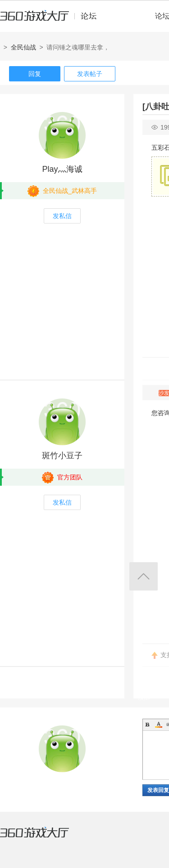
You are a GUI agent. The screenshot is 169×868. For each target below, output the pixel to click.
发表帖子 (90, 74)
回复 (35, 74)
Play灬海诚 (62, 169)
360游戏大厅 (44, 838)
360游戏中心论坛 (52, 20)
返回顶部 (144, 576)
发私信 (62, 216)
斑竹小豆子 (62, 456)
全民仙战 (23, 47)
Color (159, 725)
